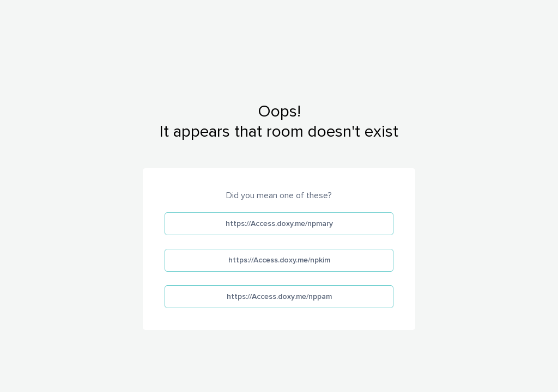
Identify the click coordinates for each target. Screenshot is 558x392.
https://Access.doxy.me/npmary (279, 223)
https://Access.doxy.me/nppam (279, 296)
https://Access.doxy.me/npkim (279, 260)
